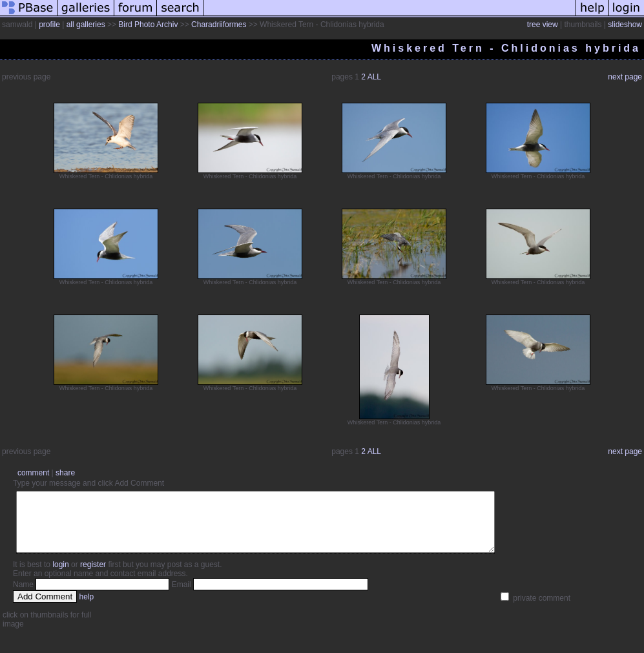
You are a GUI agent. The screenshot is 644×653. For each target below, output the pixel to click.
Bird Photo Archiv (148, 25)
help (87, 608)
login (60, 576)
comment (33, 473)
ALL (374, 77)
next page (625, 77)
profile (49, 25)
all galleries (86, 25)
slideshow (625, 25)
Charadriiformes (219, 25)
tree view (543, 25)
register (93, 576)
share (65, 473)
